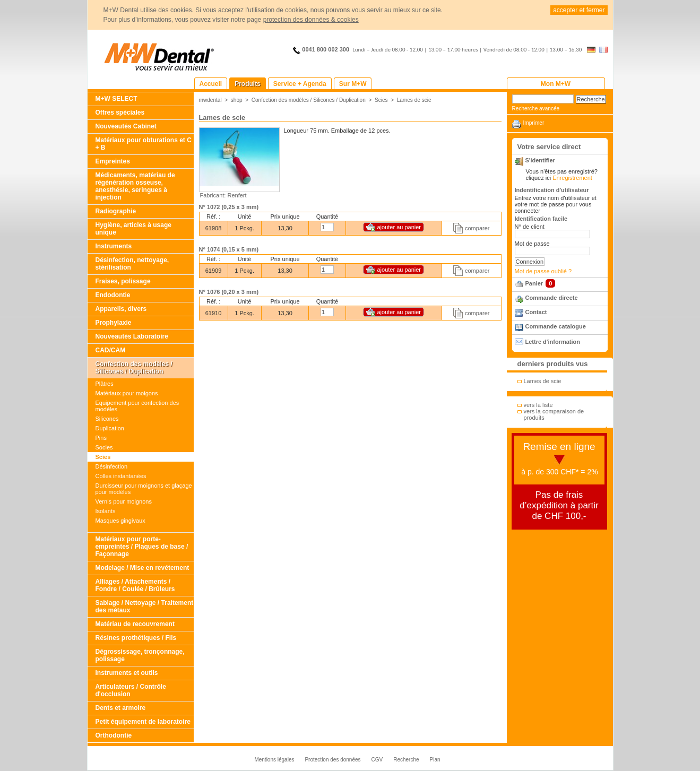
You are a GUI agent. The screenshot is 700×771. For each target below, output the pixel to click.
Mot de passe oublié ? (543, 271)
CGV (377, 760)
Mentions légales (274, 760)
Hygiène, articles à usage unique (133, 229)
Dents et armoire (121, 708)
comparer (477, 228)
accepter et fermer (579, 10)
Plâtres (105, 384)
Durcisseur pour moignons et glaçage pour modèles (144, 489)
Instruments (114, 246)
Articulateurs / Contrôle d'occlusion (131, 690)
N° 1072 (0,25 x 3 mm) (229, 207)
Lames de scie (414, 100)
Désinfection (112, 466)
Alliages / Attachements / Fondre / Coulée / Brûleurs (135, 585)
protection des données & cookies (311, 20)
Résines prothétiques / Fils (136, 638)
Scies (103, 457)
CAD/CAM (111, 350)
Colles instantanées (121, 476)
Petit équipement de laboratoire (143, 722)
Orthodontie (114, 735)
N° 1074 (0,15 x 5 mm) (229, 249)
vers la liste (538, 405)
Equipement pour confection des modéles (137, 406)
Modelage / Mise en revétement (142, 568)
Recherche (406, 760)
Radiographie (116, 211)
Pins (101, 438)
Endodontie (113, 295)
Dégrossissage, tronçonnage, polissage (140, 655)
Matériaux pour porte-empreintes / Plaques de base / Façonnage (142, 547)
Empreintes (113, 161)
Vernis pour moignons (124, 501)
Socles (104, 447)
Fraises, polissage (123, 281)
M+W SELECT (116, 99)
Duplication (110, 428)
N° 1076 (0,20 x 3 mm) (229, 292)
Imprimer (534, 123)
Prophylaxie (114, 323)
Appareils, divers (121, 309)
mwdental (210, 100)
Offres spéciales (120, 112)
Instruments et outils (127, 673)
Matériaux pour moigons (127, 393)
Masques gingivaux (120, 521)
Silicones (107, 419)
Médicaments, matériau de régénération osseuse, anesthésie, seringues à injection (135, 186)
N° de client (530, 227)
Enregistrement (572, 178)
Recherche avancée (536, 109)
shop (237, 100)
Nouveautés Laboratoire (132, 336)
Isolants (106, 511)
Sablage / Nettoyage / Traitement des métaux (145, 607)
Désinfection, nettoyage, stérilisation (132, 264)
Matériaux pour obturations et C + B (144, 144)
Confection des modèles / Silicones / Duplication (134, 368)
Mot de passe (532, 244)
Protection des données (332, 760)
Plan (435, 760)
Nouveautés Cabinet (126, 126)
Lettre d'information (553, 342)
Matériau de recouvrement (135, 624)
